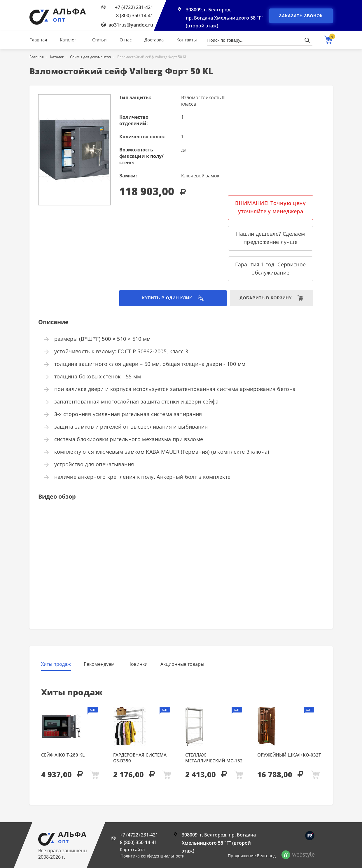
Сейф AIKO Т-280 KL (63, 755)
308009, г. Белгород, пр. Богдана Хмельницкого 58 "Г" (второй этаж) (225, 18)
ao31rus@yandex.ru (131, 25)
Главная (38, 40)
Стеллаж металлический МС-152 (214, 758)
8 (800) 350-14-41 (135, 15)
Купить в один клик (164, 298)
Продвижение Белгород (252, 856)
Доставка (154, 40)
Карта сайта (132, 849)
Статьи (99, 40)
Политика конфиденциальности (153, 856)
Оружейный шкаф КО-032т (289, 755)
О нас (126, 40)
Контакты (187, 40)
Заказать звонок (301, 16)
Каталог (68, 40)
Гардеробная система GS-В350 (140, 758)
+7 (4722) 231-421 (134, 7)
